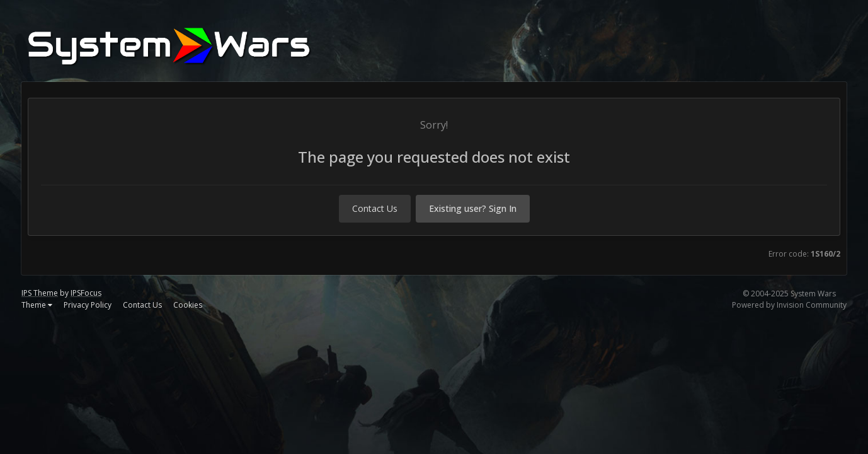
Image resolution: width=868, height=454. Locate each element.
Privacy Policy (88, 305)
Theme (37, 305)
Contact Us (375, 208)
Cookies (188, 305)
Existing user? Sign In (473, 208)
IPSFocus (86, 293)
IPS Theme (40, 293)
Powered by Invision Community (789, 305)
